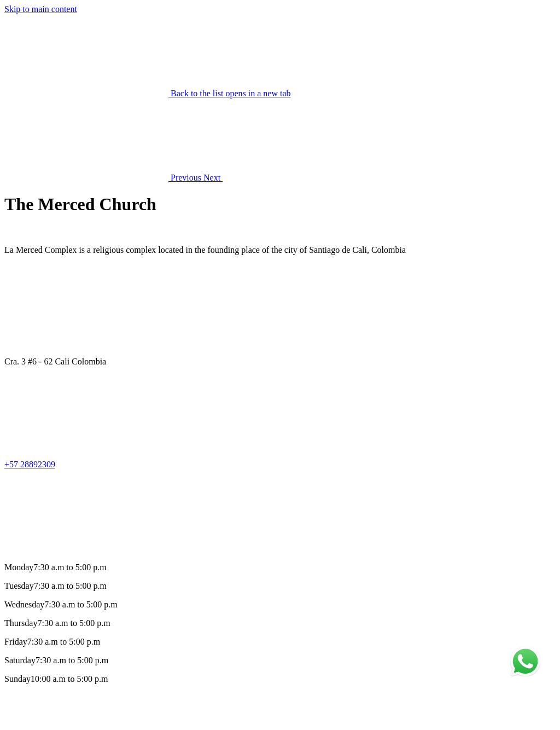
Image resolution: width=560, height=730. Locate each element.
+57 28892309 (30, 464)
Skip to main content (41, 9)
